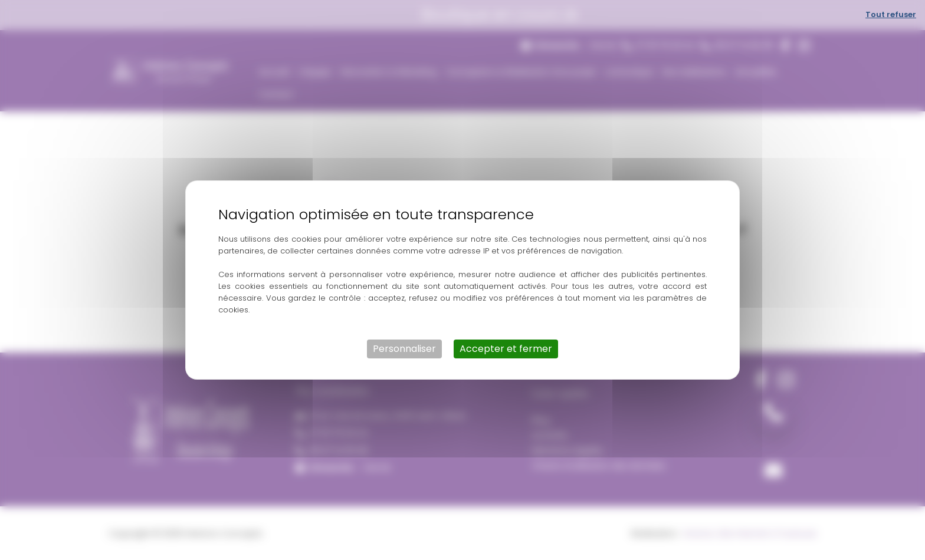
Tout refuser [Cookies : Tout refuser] (891, 14)
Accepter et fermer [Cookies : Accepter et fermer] (506, 349)
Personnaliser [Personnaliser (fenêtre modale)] (404, 349)
